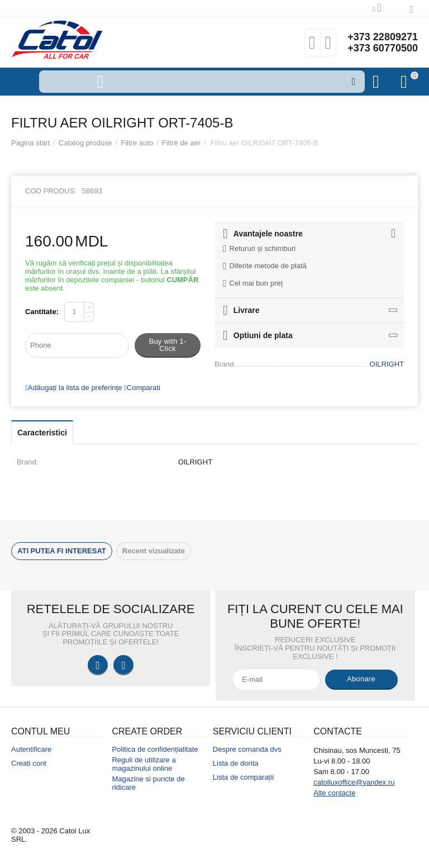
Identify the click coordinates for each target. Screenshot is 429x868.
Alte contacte (334, 793)
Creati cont (29, 763)
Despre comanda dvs (247, 749)
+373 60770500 (383, 48)
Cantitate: (42, 312)
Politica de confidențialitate (155, 749)
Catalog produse (85, 143)
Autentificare (31, 749)
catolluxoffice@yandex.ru (354, 782)
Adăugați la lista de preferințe (73, 388)
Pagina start (30, 143)
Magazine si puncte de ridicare (148, 783)
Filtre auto (137, 143)
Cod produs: (51, 191)
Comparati (142, 388)
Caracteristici (42, 433)
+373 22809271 (383, 37)
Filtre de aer (181, 143)
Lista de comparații (243, 777)
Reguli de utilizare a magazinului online (144, 764)
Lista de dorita (236, 763)
